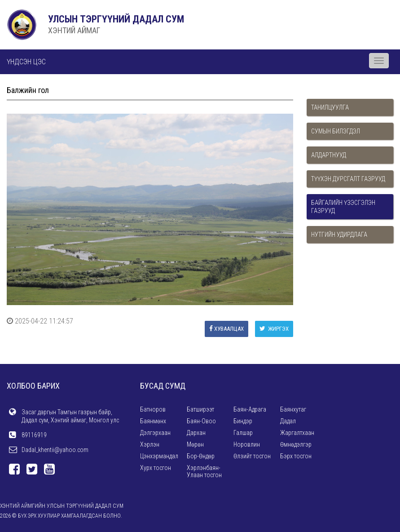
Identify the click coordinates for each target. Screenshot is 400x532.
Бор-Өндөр (201, 456)
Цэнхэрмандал (159, 456)
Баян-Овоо (201, 421)
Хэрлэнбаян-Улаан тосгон (204, 471)
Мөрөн (195, 444)
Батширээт (200, 409)
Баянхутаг (293, 409)
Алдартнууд (329, 155)
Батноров (153, 409)
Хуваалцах (226, 329)
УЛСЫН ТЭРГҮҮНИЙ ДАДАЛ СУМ (116, 19)
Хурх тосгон (156, 468)
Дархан (196, 433)
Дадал (288, 421)
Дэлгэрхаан (155, 433)
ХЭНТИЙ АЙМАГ (74, 30)
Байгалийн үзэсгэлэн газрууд (343, 207)
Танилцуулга (330, 107)
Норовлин (247, 444)
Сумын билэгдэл (336, 131)
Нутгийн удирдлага (339, 235)
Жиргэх (274, 329)
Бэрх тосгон (296, 456)
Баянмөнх (153, 421)
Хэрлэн (150, 444)
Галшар (243, 433)
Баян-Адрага (250, 409)
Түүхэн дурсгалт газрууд (348, 179)
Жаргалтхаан (297, 433)
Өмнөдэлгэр (296, 444)
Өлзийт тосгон (252, 456)
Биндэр (243, 421)
